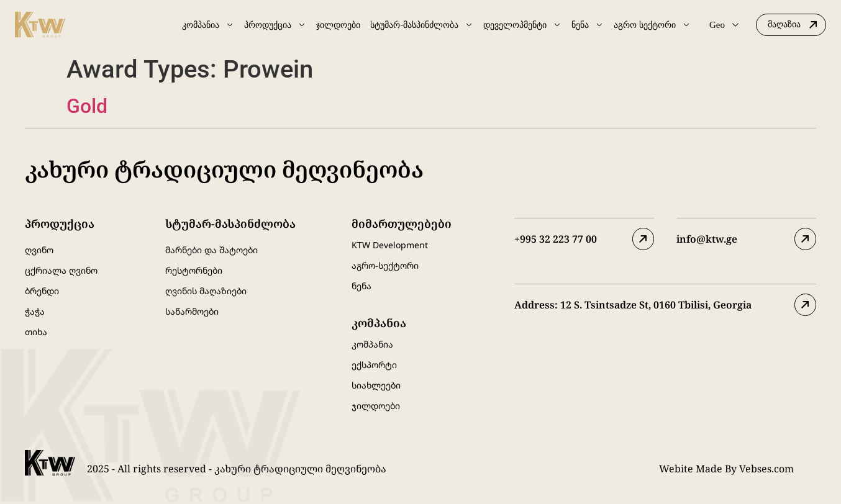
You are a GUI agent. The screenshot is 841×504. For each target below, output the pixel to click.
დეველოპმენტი (522, 25)
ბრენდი (42, 291)
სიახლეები (376, 385)
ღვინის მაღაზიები (206, 291)
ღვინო (39, 250)
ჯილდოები (338, 25)
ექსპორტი (374, 365)
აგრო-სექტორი (385, 265)
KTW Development (390, 245)
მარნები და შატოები (211, 250)
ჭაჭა (35, 311)
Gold (87, 106)
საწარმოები (192, 311)
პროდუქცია (275, 25)
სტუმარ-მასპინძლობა (422, 25)
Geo (724, 25)
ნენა (588, 25)
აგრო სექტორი (652, 25)
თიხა (36, 332)
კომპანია (208, 25)
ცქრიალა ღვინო (61, 270)
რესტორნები (194, 270)
